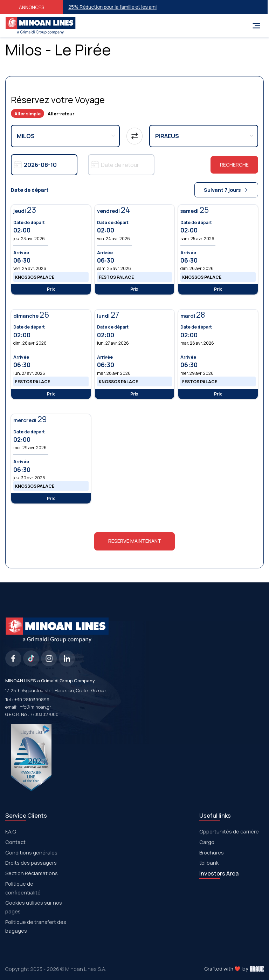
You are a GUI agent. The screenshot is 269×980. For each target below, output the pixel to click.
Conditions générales (31, 852)
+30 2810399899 (32, 700)
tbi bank (209, 863)
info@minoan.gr (35, 707)
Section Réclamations (32, 873)
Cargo (207, 842)
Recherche (234, 165)
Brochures (212, 852)
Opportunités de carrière (229, 831)
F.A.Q (11, 831)
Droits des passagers (31, 863)
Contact (15, 842)
